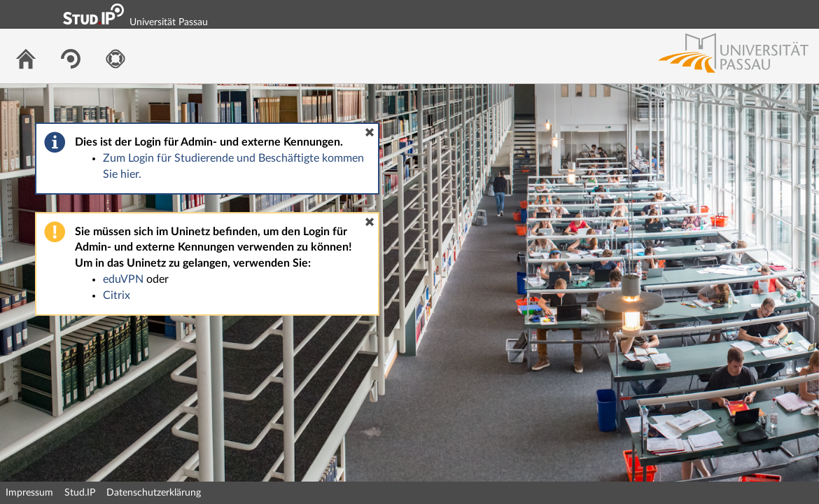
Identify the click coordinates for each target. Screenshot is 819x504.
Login (802, 14)
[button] (370, 132)
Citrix (117, 295)
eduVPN (123, 279)
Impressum (29, 493)
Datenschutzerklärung (154, 493)
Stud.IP (80, 493)
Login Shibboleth (730, 14)
